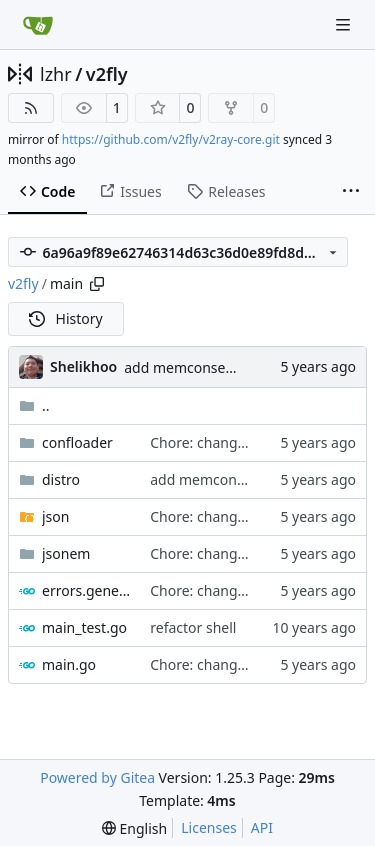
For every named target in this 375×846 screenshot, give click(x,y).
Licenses (209, 827)
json (55, 516)
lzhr (56, 74)
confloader (77, 442)
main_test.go (84, 627)
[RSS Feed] (31, 108)
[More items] (351, 192)
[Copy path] (97, 284)
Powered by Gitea (97, 777)
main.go (69, 664)
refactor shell (193, 627)
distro (61, 479)
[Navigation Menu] (345, 24)
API (262, 827)
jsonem (66, 553)
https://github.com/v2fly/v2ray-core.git (171, 139)
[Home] (38, 25)
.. (34, 405)
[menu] (134, 828)
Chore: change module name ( (249, 442)
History (66, 318)
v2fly (107, 74)
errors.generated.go (86, 590)
